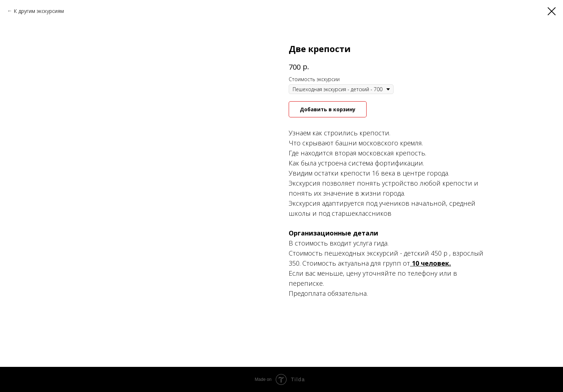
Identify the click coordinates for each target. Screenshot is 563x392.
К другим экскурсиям (39, 11)
